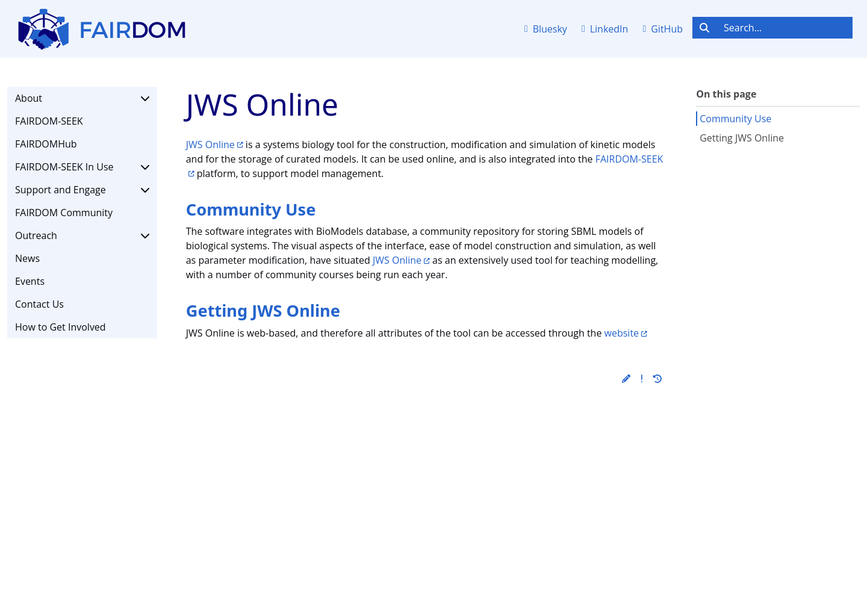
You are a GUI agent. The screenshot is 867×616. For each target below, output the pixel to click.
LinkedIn (605, 29)
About (82, 98)
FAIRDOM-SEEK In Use (82, 167)
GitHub (663, 29)
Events (30, 281)
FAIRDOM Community (64, 213)
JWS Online (210, 145)
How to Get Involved (61, 327)
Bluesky (546, 29)
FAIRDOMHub (46, 144)
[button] (626, 378)
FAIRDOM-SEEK (49, 121)
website (622, 333)
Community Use (735, 119)
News (27, 258)
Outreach (82, 235)
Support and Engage (82, 190)
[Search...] (785, 28)
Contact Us (39, 304)
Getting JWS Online (742, 138)
